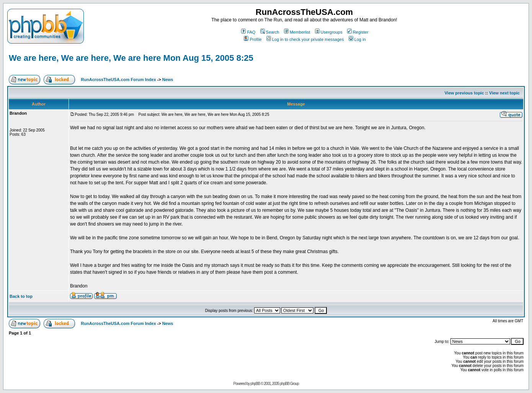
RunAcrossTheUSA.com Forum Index (118, 80)
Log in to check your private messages (305, 39)
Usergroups (329, 32)
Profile (253, 39)
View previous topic (464, 93)
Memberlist (297, 32)
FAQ (248, 32)
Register (358, 32)
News (168, 80)
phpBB (255, 384)
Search (270, 32)
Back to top (21, 296)
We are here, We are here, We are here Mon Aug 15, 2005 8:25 (131, 58)
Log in (357, 39)
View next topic (504, 93)
